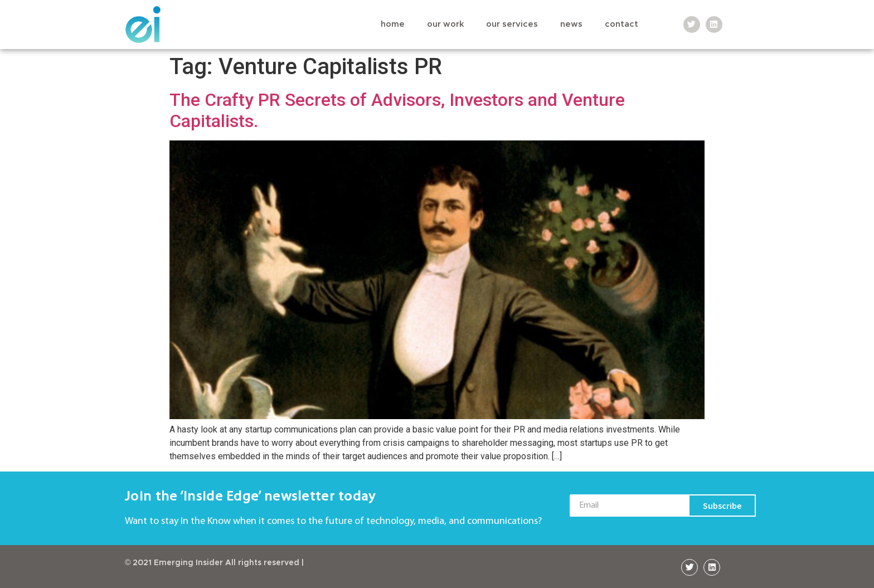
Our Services (512, 24)
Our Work (445, 24)
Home (393, 24)
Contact (621, 24)
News (571, 24)
